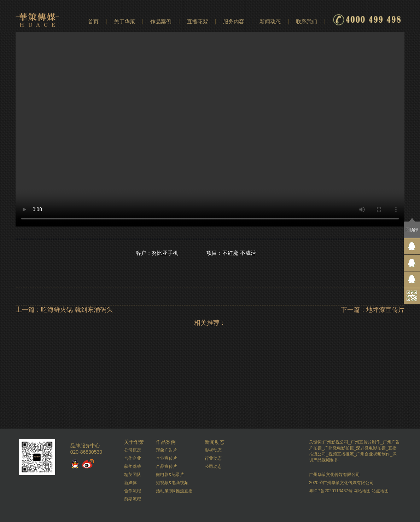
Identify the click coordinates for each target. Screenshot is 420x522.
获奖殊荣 (133, 466)
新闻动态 (270, 21)
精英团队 (133, 475)
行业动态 (213, 458)
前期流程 (133, 499)
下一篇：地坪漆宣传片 (373, 310)
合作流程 (133, 491)
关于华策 (124, 21)
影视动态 (213, 450)
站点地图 (380, 491)
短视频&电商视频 (172, 483)
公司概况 (133, 450)
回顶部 (412, 230)
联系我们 (307, 21)
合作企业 (133, 458)
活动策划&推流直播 (174, 491)
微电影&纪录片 (170, 475)
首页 (93, 21)
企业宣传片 (167, 458)
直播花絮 (197, 21)
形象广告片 (167, 450)
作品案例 (161, 21)
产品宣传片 (167, 466)
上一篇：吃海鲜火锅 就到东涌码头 (64, 310)
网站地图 (362, 491)
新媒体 (130, 483)
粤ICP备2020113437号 (331, 491)
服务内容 (234, 21)
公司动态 (213, 466)
